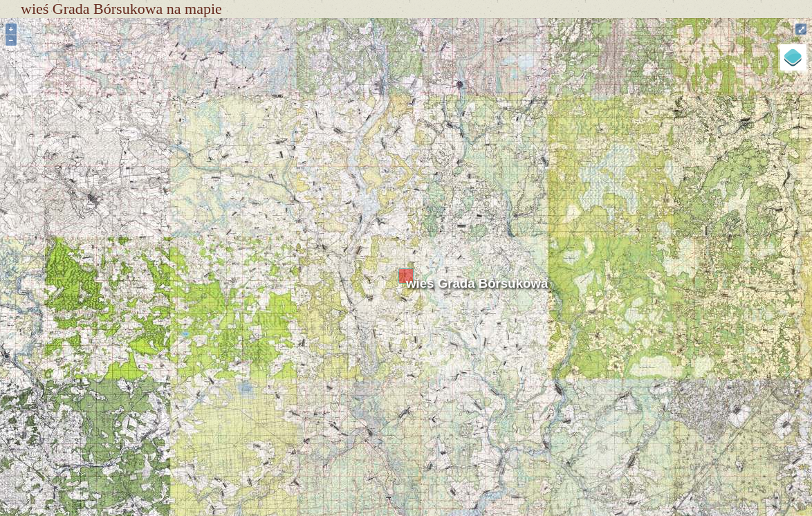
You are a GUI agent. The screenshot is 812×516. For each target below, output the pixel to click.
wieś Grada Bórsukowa (477, 283)
